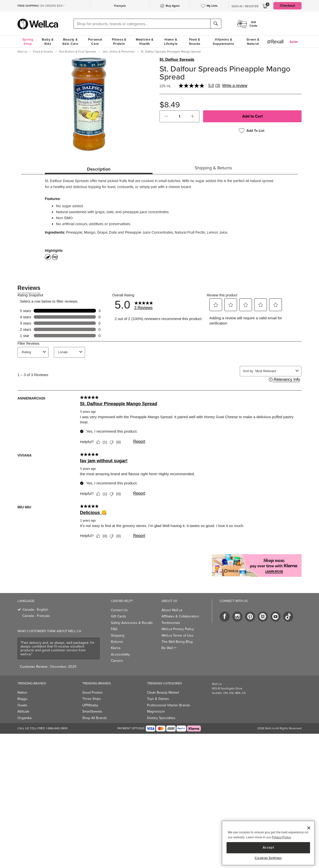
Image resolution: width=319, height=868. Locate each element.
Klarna (116, 648)
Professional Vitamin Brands (169, 705)
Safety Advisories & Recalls (132, 623)
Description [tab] (99, 169)
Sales (294, 42)
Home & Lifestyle (171, 42)
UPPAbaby (90, 705)
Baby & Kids (48, 42)
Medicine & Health (145, 42)
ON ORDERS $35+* (41, 6)
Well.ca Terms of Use (177, 635)
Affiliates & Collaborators (180, 616)
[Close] (309, 828)
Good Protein (92, 693)
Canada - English (35, 610)
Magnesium (156, 711)
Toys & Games (158, 699)
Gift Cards (119, 616)
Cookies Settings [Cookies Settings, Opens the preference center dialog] (268, 858)
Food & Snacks (195, 42)
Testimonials (171, 623)
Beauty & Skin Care (70, 42)
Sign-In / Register (245, 6)
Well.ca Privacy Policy (178, 629)
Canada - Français (36, 616)
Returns (117, 642)
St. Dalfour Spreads (177, 60)
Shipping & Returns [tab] (213, 168)
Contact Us (119, 610)
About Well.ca (172, 610)
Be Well (169, 648)
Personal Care (95, 42)
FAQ (114, 629)
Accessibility (120, 654)
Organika (24, 718)
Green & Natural (253, 42)
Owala (22, 705)
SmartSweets (92, 711)
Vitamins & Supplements (224, 42)
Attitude (23, 711)
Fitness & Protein (119, 42)
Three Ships (92, 699)
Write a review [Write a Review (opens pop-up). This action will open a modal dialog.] (235, 86)
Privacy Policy (281, 837)
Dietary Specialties (161, 718)
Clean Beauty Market (163, 693)
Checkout (287, 6)
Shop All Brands (95, 718)
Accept (268, 847)
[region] (268, 843)
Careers (117, 661)
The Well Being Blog (177, 642)
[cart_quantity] (180, 116)
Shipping (118, 635)
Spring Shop (28, 42)
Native (22, 693)
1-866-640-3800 (57, 728)
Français (120, 6)
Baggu (22, 699)
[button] (166, 116)
